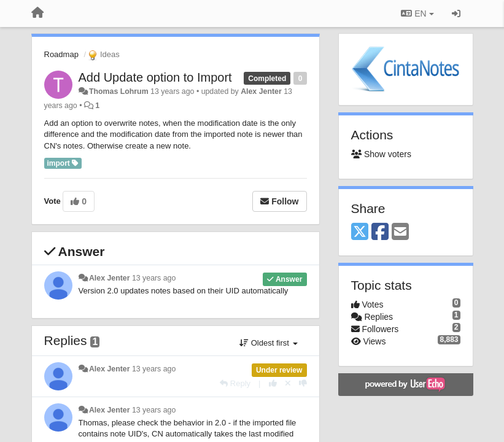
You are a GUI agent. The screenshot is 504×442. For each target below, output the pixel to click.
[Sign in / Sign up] (456, 14)
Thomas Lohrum (119, 91)
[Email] (400, 232)
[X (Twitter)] (360, 232)
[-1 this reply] (303, 383)
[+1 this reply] (273, 383)
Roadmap (61, 54)
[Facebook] (380, 232)
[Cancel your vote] (288, 383)
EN (417, 14)
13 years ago (154, 278)
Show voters (381, 154)
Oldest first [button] (268, 343)
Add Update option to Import (155, 77)
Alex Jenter (261, 91)
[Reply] (235, 383)
